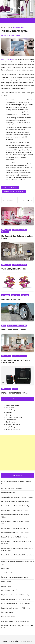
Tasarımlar (5, 232)
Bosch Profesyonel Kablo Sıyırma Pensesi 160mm (15, 516)
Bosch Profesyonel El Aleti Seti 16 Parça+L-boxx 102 (17, 563)
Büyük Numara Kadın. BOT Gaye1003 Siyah (16, 604)
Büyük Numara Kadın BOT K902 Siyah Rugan (16, 599)
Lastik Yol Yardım (21, 326)
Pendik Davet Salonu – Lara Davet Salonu (15, 501)
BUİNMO (17, 8)
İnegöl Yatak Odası (12, 405)
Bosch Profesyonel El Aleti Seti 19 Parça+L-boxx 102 (17, 556)
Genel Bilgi (11, 326)
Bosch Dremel (11, 422)
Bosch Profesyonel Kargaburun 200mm (15, 510)
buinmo (6, 35)
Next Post (26, 200)
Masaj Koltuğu (6, 568)
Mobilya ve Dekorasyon (19, 230)
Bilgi (3, 230)
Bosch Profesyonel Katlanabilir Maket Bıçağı (16, 506)
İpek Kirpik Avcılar (7, 612)
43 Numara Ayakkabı (13, 429)
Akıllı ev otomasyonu (8, 59)
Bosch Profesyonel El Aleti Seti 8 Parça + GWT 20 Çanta (17, 543)
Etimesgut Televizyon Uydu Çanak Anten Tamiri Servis (17, 627)
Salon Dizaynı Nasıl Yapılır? (14, 269)
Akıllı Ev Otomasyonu (10, 188)
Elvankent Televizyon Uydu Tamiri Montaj (15, 621)
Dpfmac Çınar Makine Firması (15, 393)
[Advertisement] (17, 453)
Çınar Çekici (10, 415)
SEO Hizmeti (10, 408)
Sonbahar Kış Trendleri (12, 299)
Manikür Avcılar (6, 586)
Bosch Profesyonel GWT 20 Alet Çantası (15, 533)
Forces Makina (11, 420)
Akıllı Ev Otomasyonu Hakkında (14, 191)
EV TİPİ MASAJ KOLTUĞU (10, 590)
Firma (9, 230)
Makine (15, 389)
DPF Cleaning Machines (14, 417)
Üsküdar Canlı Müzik (8, 493)
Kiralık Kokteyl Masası (13, 424)
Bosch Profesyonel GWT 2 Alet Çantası (15, 537)
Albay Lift (9, 412)
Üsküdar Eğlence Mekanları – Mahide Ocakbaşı (17, 497)
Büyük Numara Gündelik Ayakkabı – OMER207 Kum (17, 483)
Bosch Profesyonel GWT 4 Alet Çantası (15, 528)
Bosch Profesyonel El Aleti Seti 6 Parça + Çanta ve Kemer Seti (17, 549)
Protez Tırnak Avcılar (8, 617)
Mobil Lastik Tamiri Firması (14, 330)
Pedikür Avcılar (6, 582)
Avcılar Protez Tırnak (8, 573)
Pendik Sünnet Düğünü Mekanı (12, 488)
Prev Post (9, 200)
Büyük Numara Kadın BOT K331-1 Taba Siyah (16, 595)
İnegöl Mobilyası (11, 427)
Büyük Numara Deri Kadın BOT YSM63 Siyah (16, 608)
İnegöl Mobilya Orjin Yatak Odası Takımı (15, 577)
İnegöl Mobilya (11, 410)
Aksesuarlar (6, 295)
